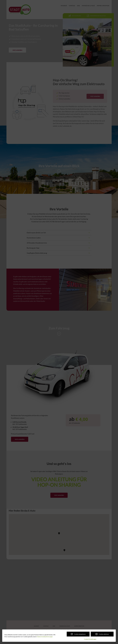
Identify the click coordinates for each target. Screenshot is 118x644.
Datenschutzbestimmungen (45, 637)
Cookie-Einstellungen (90, 639)
